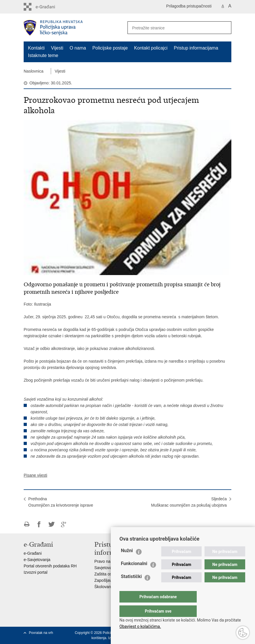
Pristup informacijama (196, 48)
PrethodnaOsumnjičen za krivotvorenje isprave (61, 502)
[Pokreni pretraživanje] (225, 28)
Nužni (127, 562)
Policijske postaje (110, 48)
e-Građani (33, 553)
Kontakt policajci (151, 48)
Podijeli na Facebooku (39, 524)
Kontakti (36, 48)
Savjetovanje (106, 568)
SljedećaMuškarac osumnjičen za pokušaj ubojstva (189, 502)
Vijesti (57, 48)
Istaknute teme (43, 55)
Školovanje (104, 587)
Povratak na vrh (41, 633)
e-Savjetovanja (37, 560)
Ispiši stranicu (27, 524)
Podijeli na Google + (64, 524)
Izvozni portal (35, 572)
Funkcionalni (134, 575)
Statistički (131, 588)
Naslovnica (33, 71)
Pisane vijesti (35, 475)
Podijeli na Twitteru (51, 524)
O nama (78, 48)
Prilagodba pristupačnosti (189, 6)
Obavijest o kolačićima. (140, 626)
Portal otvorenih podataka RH (50, 566)
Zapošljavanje (107, 580)
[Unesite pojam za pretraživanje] (171, 28)
